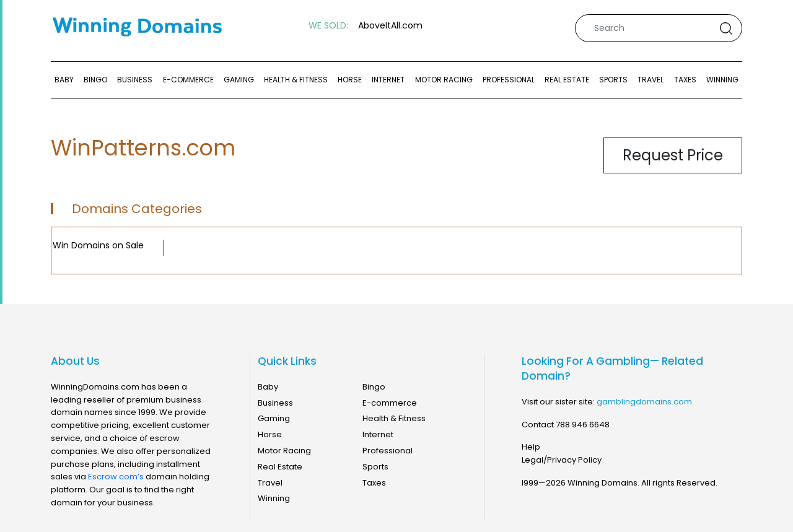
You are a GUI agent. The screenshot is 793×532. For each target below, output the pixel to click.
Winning (722, 80)
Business (135, 80)
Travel (651, 80)
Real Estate (567, 80)
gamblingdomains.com (644, 402)
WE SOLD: (328, 26)
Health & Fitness (296, 80)
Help (531, 447)
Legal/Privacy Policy (562, 460)
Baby (64, 80)
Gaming (239, 80)
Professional (509, 80)
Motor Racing (444, 80)
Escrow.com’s (116, 477)
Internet (388, 80)
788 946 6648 (583, 425)
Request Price (673, 155)
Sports (613, 80)
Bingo (95, 80)
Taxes (685, 80)
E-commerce (188, 80)
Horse (350, 80)
